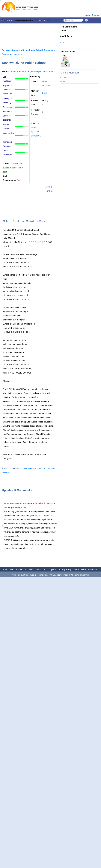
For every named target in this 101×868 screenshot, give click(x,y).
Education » (7, 20)
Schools (16, 50)
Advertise (92, 569)
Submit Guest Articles (12, 569)
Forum (39, 20)
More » (47, 20)
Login (88, 15)
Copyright (52, 569)
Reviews (6, 50)
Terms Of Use (80, 569)
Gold (44, 93)
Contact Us (40, 569)
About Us (29, 569)
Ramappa (65, 77)
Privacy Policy (65, 569)
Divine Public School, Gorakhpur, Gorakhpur (31, 72)
